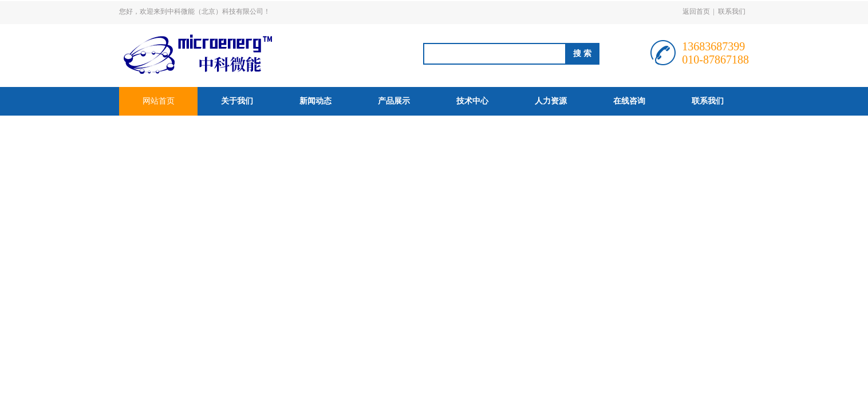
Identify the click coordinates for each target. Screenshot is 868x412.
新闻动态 (315, 101)
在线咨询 (629, 101)
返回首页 (696, 11)
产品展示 (394, 101)
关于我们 (237, 101)
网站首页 (159, 101)
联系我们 (732, 11)
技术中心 (472, 101)
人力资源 (551, 101)
